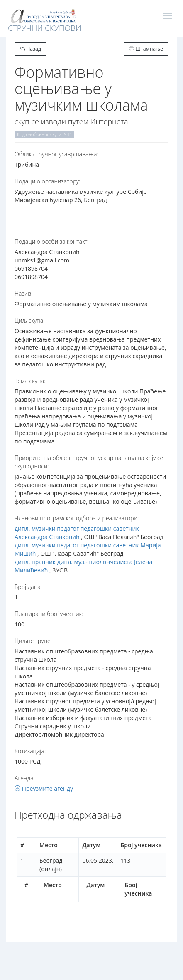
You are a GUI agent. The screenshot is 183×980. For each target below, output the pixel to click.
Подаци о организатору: (48, 181)
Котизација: (30, 751)
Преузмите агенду (44, 788)
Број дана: (28, 587)
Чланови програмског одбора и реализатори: (77, 518)
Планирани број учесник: (49, 614)
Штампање (146, 49)
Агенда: (25, 778)
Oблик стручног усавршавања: (56, 154)
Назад (30, 49)
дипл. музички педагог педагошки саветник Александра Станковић (77, 533)
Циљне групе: (33, 641)
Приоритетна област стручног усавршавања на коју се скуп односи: (89, 462)
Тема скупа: (30, 381)
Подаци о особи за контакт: (52, 241)
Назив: (23, 293)
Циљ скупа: (29, 320)
